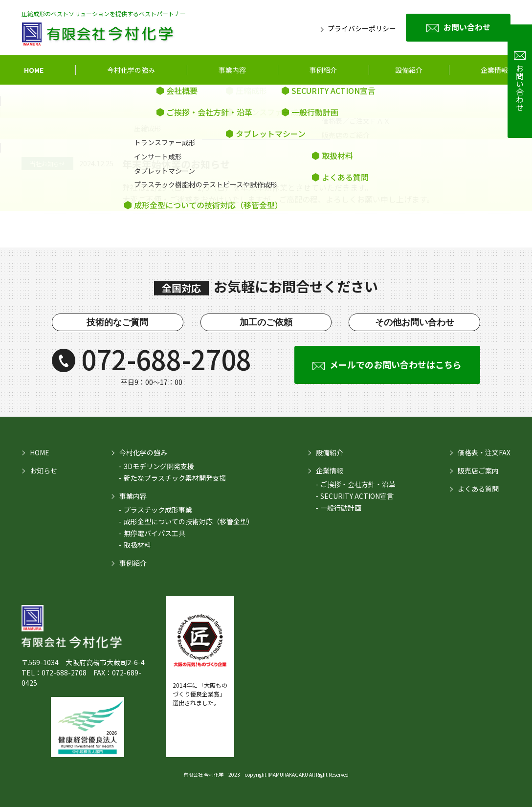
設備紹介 (330, 452)
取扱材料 (137, 545)
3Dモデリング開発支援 (159, 466)
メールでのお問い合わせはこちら (396, 364)
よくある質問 (478, 489)
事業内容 (232, 70)
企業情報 (494, 70)
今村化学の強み (131, 70)
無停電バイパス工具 (155, 533)
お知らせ (44, 471)
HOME (34, 70)
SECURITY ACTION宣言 (357, 496)
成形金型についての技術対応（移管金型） (189, 521)
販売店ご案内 (478, 471)
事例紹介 (323, 70)
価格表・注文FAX (484, 452)
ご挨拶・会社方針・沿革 (358, 484)
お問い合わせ (467, 27)
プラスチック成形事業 (158, 510)
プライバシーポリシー (362, 28)
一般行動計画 (341, 508)
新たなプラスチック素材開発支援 (175, 478)
